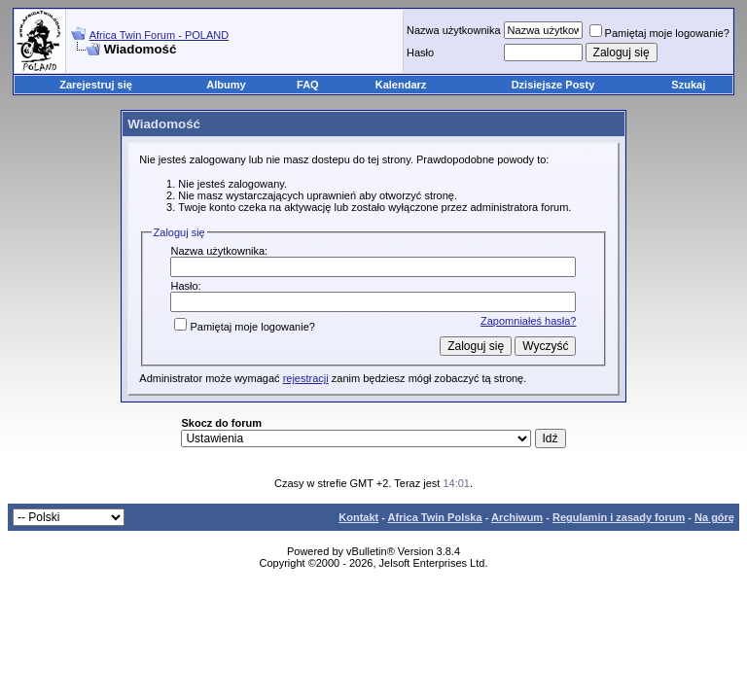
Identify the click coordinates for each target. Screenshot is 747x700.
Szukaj (688, 85)
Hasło (420, 52)
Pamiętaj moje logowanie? (659, 33)
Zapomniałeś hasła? (528, 321)
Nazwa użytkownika (454, 30)
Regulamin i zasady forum (619, 517)
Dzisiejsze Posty (553, 85)
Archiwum (517, 517)
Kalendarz (401, 85)
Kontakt (358, 517)
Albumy (226, 85)
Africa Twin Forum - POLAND (159, 35)
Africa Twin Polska (435, 517)
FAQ (308, 85)
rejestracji (306, 378)
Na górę (714, 517)
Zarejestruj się (96, 85)
